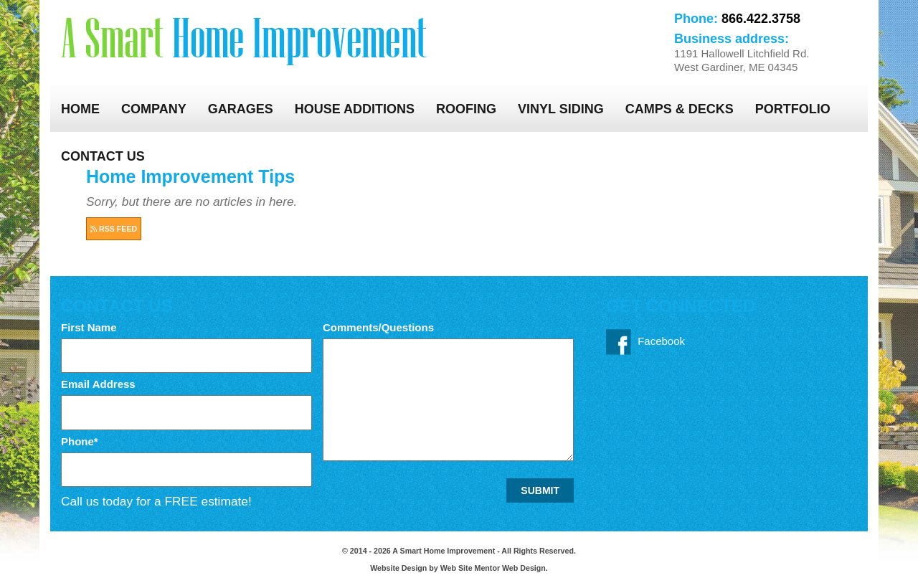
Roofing (466, 109)
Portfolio (793, 109)
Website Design (399, 568)
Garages (241, 109)
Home (80, 109)
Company (154, 109)
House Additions (355, 109)
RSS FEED (114, 229)
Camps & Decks (680, 109)
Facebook (645, 342)
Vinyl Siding (561, 109)
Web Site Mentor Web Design (493, 568)
